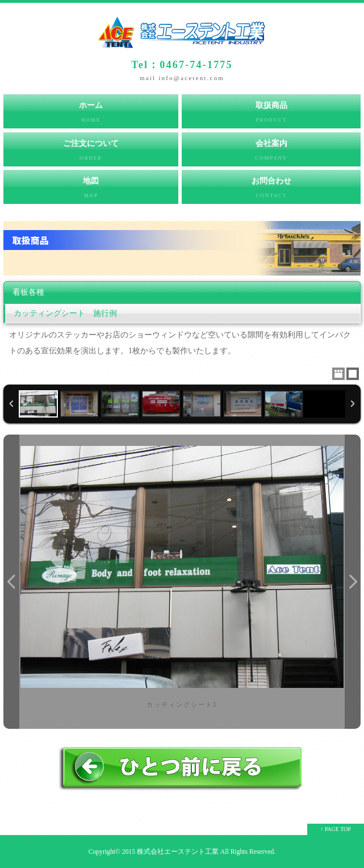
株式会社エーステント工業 (178, 852)
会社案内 (271, 153)
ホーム (91, 115)
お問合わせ (271, 190)
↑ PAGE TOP (336, 829)
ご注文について (91, 153)
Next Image (353, 582)
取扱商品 (271, 115)
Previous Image (11, 582)
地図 (91, 190)
